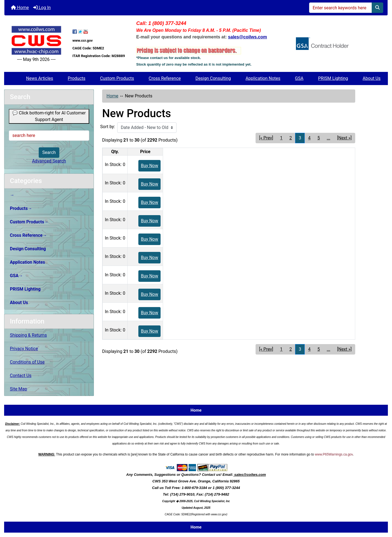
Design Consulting (213, 78)
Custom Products (117, 78)
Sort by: (108, 127)
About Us (372, 78)
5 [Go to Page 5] (319, 138)
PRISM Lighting (333, 78)
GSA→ (16, 276)
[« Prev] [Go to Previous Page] (266, 138)
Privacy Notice (24, 349)
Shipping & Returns (28, 335)
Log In (42, 8)
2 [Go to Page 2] (291, 138)
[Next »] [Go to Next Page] (344, 138)
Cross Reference (165, 78)
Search (49, 152)
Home (20, 8)
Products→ (21, 208)
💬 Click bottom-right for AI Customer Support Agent (49, 116)
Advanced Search (49, 161)
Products (77, 78)
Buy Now (149, 166)
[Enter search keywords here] (341, 8)
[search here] (49, 136)
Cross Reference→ (28, 235)
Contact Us (21, 376)
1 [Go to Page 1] (281, 138)
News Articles (40, 78)
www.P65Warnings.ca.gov (334, 454)
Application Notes (263, 78)
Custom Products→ (29, 222)
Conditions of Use (27, 362)
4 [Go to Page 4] (309, 138)
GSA (299, 78)
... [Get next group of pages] (328, 138)
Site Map (19, 389)
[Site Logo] (36, 40)
